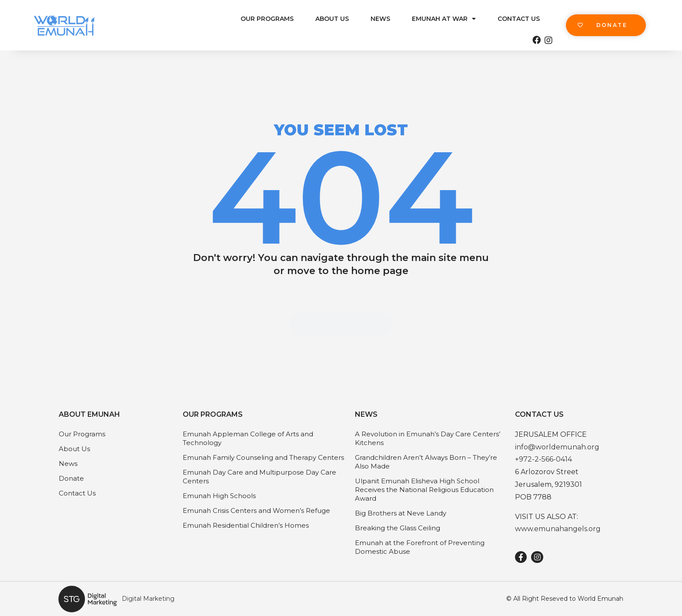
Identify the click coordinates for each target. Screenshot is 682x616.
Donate (71, 478)
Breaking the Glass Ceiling (398, 528)
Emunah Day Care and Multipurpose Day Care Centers (259, 477)
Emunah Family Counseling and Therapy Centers (263, 457)
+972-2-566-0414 (543, 459)
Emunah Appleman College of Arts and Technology (248, 438)
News (380, 19)
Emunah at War (444, 19)
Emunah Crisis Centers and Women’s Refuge (256, 511)
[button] (606, 25)
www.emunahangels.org (558, 529)
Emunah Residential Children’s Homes (246, 525)
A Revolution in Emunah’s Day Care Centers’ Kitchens (428, 438)
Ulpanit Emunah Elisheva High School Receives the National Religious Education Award (424, 490)
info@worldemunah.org (557, 447)
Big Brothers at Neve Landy (401, 513)
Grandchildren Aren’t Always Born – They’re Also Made (426, 462)
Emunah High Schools (219, 496)
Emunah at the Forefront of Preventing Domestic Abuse (420, 547)
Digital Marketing (148, 599)
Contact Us (519, 19)
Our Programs (267, 19)
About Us (332, 19)
